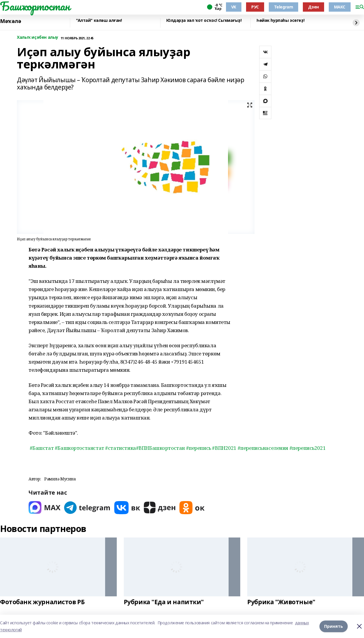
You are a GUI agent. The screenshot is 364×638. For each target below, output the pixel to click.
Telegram (284, 7)
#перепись (199, 448)
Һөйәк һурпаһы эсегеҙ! (280, 21)
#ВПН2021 (224, 448)
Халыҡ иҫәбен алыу (38, 37)
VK (234, 7)
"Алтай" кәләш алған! (99, 21)
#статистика (120, 448)
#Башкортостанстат (79, 448)
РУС (255, 7)
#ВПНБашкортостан (160, 448)
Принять (334, 626)
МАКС (340, 7)
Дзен (313, 7)
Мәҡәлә (10, 21)
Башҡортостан (35, 6)
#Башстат (42, 448)
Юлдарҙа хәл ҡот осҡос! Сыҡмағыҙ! (204, 21)
